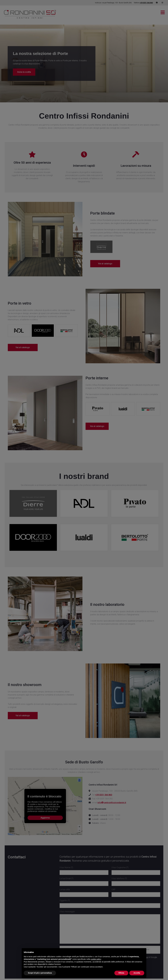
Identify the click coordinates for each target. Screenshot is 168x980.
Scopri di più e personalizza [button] (40, 973)
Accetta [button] (137, 973)
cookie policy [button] (96, 959)
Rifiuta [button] (121, 973)
